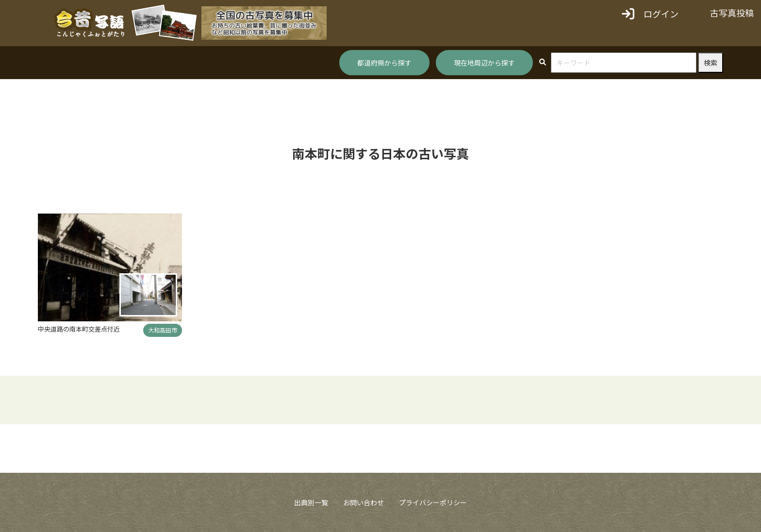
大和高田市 (163, 330)
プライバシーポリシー (433, 502)
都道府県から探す (384, 63)
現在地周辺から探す (484, 63)
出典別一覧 (311, 502)
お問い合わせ (364, 502)
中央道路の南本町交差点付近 (79, 329)
